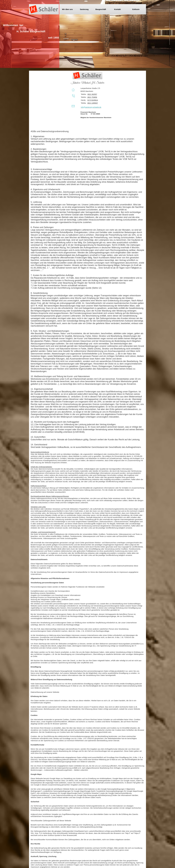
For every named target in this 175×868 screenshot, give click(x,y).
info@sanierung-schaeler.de (91, 107)
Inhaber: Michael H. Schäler (87, 83)
